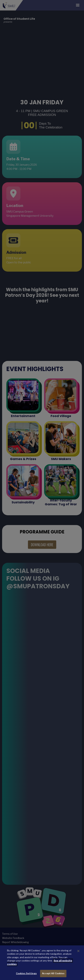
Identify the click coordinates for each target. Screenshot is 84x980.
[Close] (78, 951)
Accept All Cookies (53, 973)
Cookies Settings (26, 973)
